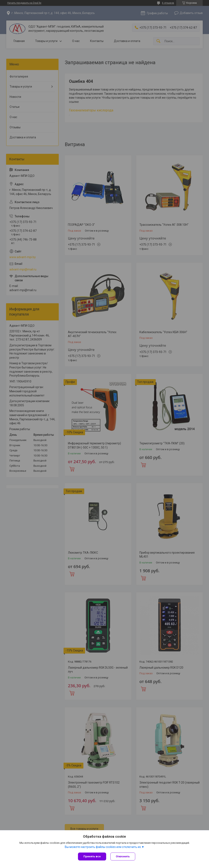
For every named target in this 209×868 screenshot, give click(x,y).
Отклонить (123, 856)
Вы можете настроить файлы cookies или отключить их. (103, 847)
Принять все (92, 856)
